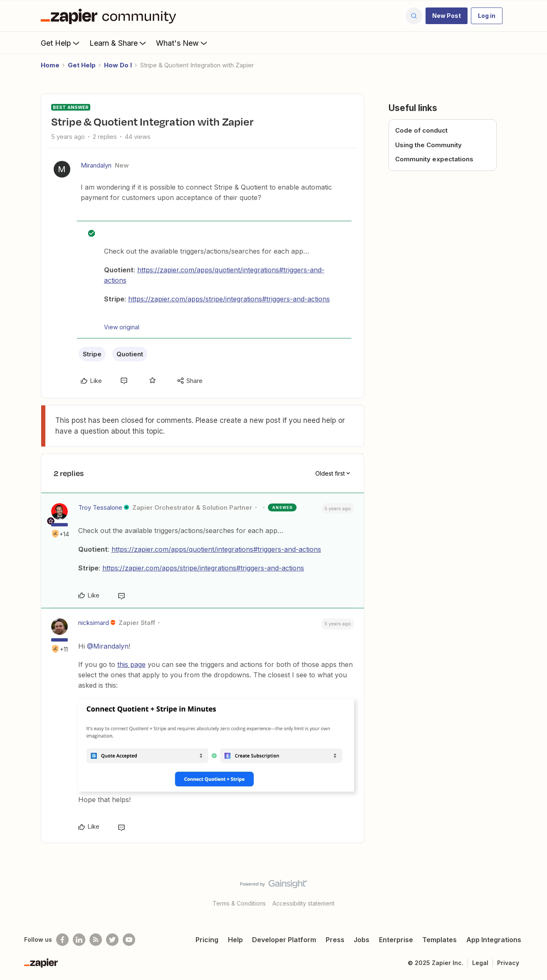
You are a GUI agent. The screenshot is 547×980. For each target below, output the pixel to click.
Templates (439, 940)
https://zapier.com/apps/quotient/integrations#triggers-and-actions (216, 549)
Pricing (207, 940)
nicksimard (94, 623)
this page (131, 664)
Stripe (92, 354)
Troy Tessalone (100, 507)
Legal (480, 963)
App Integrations (494, 940)
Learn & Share (119, 43)
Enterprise (396, 940)
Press (335, 940)
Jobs (361, 940)
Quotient (130, 354)
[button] (447, 16)
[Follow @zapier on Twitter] (112, 940)
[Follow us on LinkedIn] (79, 940)
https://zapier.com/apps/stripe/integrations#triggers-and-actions (229, 299)
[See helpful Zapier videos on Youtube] (129, 940)
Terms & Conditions (239, 903)
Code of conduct (421, 130)
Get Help (61, 43)
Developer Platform (284, 940)
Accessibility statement (303, 903)
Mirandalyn (96, 165)
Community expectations (434, 159)
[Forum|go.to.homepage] (111, 16)
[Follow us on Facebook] (62, 940)
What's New (182, 43)
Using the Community (428, 145)
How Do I (118, 65)
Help (235, 940)
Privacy (508, 963)
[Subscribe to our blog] (96, 940)
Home (50, 65)
